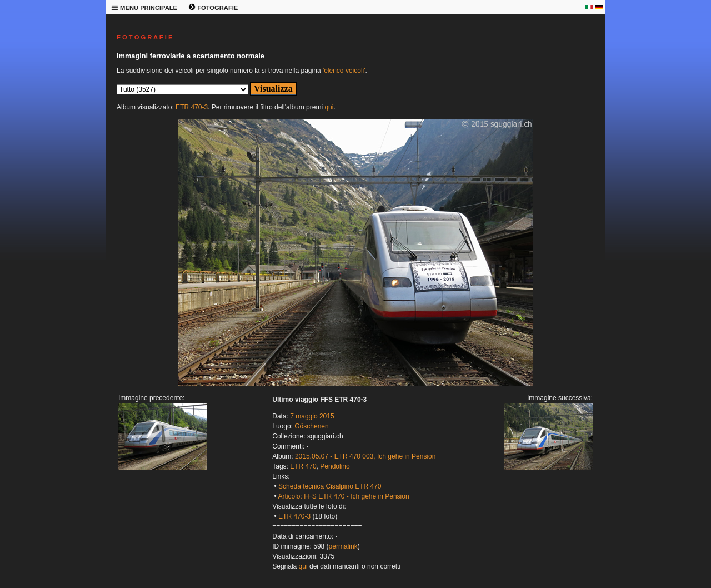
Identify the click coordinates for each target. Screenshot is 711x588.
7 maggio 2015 (312, 416)
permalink (343, 546)
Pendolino (335, 466)
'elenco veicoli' (344, 71)
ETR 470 (303, 466)
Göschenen (311, 426)
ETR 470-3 (192, 107)
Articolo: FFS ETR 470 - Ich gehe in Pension (343, 496)
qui (329, 107)
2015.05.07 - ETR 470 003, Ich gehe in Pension (365, 456)
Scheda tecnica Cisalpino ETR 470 (330, 486)
